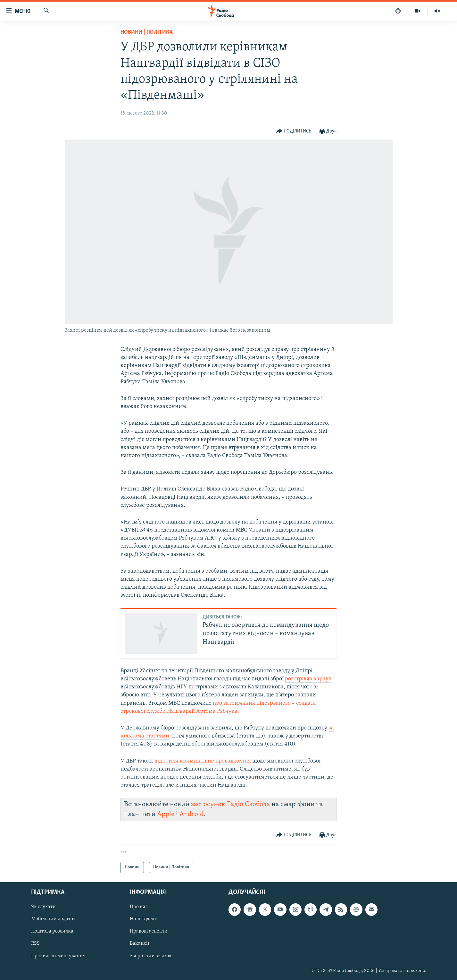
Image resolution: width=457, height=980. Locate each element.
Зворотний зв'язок (151, 956)
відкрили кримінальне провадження (203, 761)
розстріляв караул (308, 679)
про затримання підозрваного (251, 703)
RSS (35, 943)
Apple (166, 814)
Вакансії (140, 943)
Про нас (139, 907)
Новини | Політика (147, 32)
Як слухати (43, 907)
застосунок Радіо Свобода (230, 804)
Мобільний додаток (54, 919)
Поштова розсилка (52, 931)
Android (192, 814)
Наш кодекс (143, 919)
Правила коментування (58, 956)
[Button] (294, 131)
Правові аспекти (149, 931)
